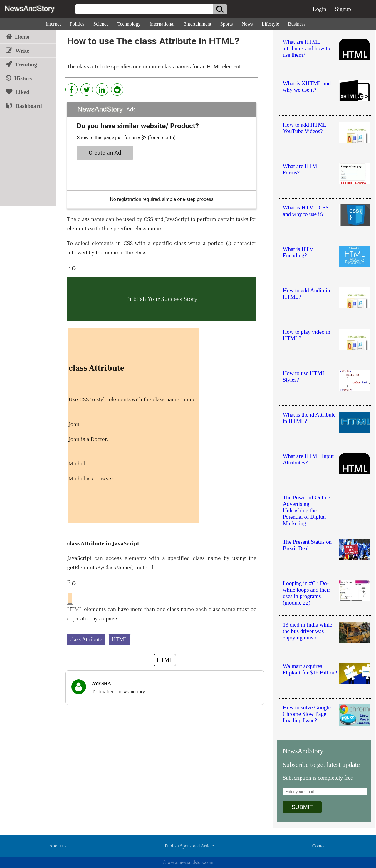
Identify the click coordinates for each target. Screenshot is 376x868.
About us (58, 846)
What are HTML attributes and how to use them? (306, 48)
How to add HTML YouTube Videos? (304, 128)
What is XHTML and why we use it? (307, 87)
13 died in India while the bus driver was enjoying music (307, 631)
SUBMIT (302, 807)
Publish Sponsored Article (189, 846)
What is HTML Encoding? (300, 252)
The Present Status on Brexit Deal (307, 545)
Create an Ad (105, 153)
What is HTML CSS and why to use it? (306, 211)
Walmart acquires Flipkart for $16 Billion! (310, 669)
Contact (320, 846)
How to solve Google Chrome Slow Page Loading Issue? (307, 714)
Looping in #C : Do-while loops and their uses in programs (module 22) (306, 593)
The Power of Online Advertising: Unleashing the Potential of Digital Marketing (306, 510)
